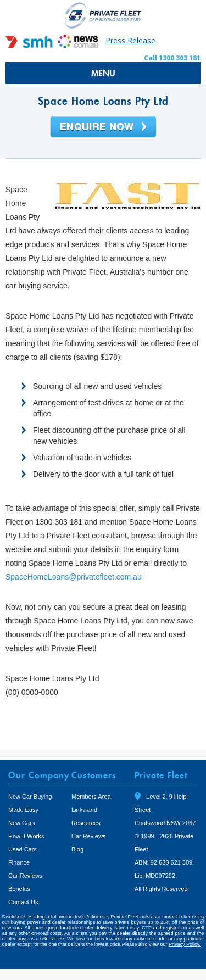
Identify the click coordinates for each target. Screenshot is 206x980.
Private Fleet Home (103, 15)
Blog (77, 849)
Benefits (19, 889)
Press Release (130, 40)
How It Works (26, 836)
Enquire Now (103, 127)
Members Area (91, 797)
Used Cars (23, 849)
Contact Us (23, 902)
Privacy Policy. (185, 944)
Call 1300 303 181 (172, 58)
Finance (19, 862)
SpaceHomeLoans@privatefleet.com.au (74, 577)
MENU (103, 73)
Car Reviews (25, 876)
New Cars (21, 823)
